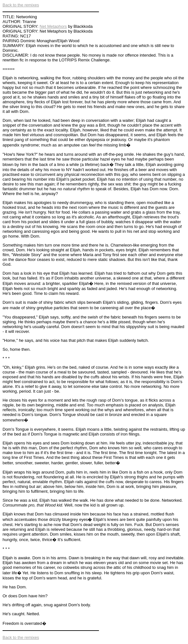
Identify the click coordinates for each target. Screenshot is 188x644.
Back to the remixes (21, 5)
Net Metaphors (53, 26)
